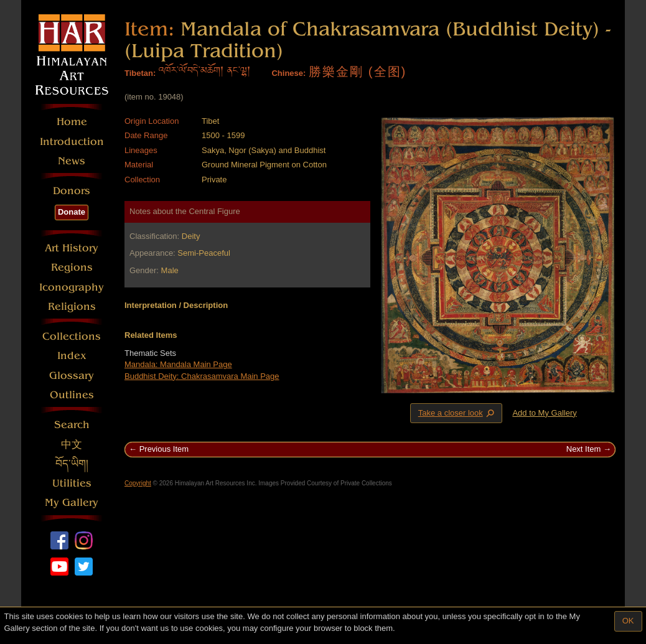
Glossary (72, 376)
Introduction (72, 142)
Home (72, 122)
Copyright (138, 483)
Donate (72, 212)
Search (72, 425)
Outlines (72, 395)
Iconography (72, 287)
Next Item (584, 449)
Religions (72, 306)
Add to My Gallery (544, 413)
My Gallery (72, 502)
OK (628, 621)
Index (72, 356)
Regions (72, 267)
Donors (72, 191)
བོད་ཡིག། (72, 464)
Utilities (72, 483)
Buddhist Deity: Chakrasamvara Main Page (202, 376)
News (72, 161)
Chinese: (288, 73)
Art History (72, 248)
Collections (72, 336)
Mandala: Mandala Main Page (178, 364)
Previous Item (164, 449)
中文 (72, 445)
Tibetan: (140, 73)
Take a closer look (457, 413)
